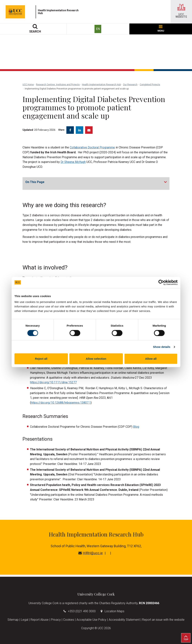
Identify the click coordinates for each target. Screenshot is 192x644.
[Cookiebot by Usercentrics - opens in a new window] (161, 282)
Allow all (151, 359)
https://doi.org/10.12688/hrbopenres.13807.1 (61, 403)
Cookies (69, 620)
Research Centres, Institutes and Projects (58, 85)
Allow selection (96, 359)
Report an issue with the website (163, 620)
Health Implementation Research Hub (101, 85)
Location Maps (114, 611)
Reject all (41, 359)
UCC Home (28, 85)
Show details (162, 347)
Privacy (56, 620)
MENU (161, 29)
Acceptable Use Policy (91, 620)
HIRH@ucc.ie (91, 553)
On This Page (35, 182)
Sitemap (13, 620)
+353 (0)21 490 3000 (82, 611)
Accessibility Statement (124, 620)
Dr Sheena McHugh (73, 162)
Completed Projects (150, 85)
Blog (136, 427)
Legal (25, 620)
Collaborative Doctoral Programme (92, 147)
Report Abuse (40, 620)
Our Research (130, 85)
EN (98, 29)
